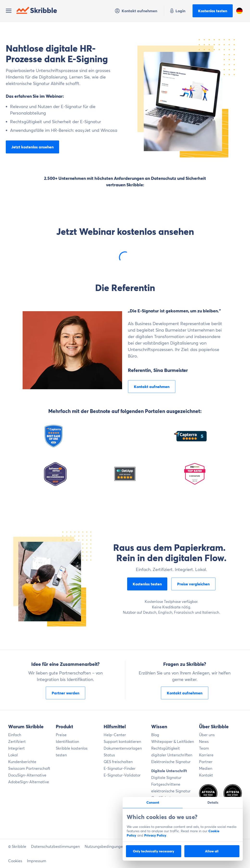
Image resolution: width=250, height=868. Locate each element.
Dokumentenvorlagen (123, 748)
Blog (155, 735)
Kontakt (206, 775)
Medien (206, 768)
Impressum (37, 861)
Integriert (16, 748)
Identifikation (67, 741)
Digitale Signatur (166, 777)
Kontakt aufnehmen (136, 11)
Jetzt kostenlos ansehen (32, 147)
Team (204, 748)
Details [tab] (213, 802)
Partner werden (66, 693)
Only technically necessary (154, 851)
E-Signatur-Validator (122, 775)
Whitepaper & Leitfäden (173, 741)
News (204, 741)
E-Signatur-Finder (120, 768)
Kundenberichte (22, 762)
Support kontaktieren (122, 741)
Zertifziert (17, 741)
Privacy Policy (155, 835)
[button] (239, 11)
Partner (206, 762)
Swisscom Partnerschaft (29, 768)
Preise (61, 735)
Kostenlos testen (213, 11)
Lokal (13, 755)
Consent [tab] (153, 802)
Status (109, 755)
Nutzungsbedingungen (105, 846)
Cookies (15, 861)
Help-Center (115, 735)
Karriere (206, 755)
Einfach (15, 735)
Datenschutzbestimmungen (55, 846)
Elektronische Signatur (171, 762)
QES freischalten (118, 762)
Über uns (207, 735)
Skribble (37, 10)
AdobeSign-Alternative (29, 782)
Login (177, 11)
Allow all (212, 851)
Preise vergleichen (193, 584)
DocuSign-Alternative (27, 775)
